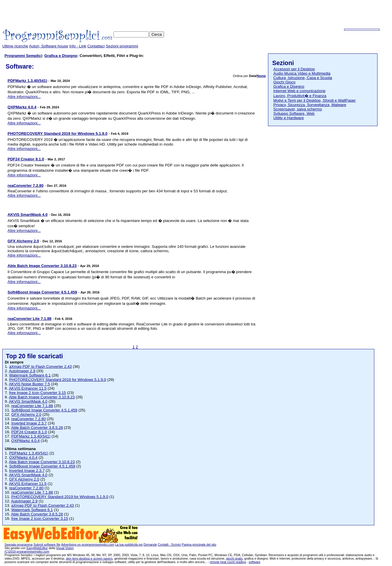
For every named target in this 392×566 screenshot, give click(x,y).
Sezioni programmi (122, 46)
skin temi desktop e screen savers (89, 558)
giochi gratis (234, 558)
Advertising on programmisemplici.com (88, 544)
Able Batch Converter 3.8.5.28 (37, 428)
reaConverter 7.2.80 (29, 419)
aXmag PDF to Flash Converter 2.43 (40, 367)
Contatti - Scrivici (169, 544)
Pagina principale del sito (199, 544)
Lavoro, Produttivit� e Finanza (300, 96)
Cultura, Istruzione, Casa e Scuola (303, 78)
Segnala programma (19, 544)
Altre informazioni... (24, 97)
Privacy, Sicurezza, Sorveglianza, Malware (310, 105)
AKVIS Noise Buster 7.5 (30, 384)
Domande (150, 544)
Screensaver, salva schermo (297, 109)
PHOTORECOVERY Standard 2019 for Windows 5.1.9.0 (57, 380)
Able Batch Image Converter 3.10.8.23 (42, 397)
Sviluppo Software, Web (294, 113)
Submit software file (47, 544)
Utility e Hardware (288, 118)
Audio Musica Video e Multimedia (302, 73)
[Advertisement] (284, 15)
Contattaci (96, 46)
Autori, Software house (49, 46)
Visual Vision (65, 548)
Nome (261, 76)
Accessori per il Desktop (294, 69)
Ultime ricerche (15, 46)
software (254, 562)
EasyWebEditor (37, 548)
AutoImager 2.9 (22, 371)
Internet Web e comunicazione (299, 91)
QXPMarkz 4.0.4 (26, 441)
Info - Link (78, 46)
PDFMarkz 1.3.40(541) (31, 436)
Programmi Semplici (23, 56)
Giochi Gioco (284, 82)
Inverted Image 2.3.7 (29, 423)
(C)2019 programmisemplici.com (27, 551)
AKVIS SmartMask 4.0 (28, 401)
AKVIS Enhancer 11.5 (28, 388)
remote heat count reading (228, 562)
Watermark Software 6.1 (30, 375)
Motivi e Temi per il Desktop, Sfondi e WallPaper (314, 100)
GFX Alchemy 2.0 (26, 414)
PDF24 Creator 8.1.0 (29, 432)
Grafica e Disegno (61, 56)
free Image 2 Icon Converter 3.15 (37, 393)
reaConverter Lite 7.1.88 (32, 406)
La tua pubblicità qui (129, 544)
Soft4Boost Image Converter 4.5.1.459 (44, 410)
